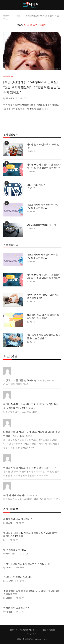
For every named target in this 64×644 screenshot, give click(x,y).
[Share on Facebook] (31, 115)
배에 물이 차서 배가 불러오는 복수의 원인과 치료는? (43, 317)
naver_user (11, 554)
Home (6, 16)
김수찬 (9, 523)
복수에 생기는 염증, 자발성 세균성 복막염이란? (43, 296)
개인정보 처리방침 (29, 630)
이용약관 (13, 630)
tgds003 (10, 581)
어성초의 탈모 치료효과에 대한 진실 (22, 467)
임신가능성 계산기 (36, 185)
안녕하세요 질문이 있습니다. (18, 577)
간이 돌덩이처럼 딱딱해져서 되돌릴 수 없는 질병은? (44, 337)
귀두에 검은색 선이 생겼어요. (18, 519)
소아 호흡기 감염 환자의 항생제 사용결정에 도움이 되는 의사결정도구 (32, 593)
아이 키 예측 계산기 (14, 495)
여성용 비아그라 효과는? (16, 608)
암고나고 (10, 98)
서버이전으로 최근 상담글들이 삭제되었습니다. (28, 564)
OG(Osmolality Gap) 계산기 (41, 225)
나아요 (9, 567)
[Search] (61, 5)
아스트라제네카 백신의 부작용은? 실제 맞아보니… (42, 206)
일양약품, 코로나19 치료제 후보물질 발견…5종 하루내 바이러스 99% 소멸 (31, 535)
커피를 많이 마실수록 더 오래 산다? (43, 146)
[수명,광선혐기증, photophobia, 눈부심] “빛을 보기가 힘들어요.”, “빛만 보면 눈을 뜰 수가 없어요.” (32, 87)
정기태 (20, 436)
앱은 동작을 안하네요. (15, 550)
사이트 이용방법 (47, 630)
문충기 (23, 408)
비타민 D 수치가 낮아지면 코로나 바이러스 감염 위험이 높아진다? (44, 166)
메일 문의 (32, 634)
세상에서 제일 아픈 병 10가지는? (20, 380)
